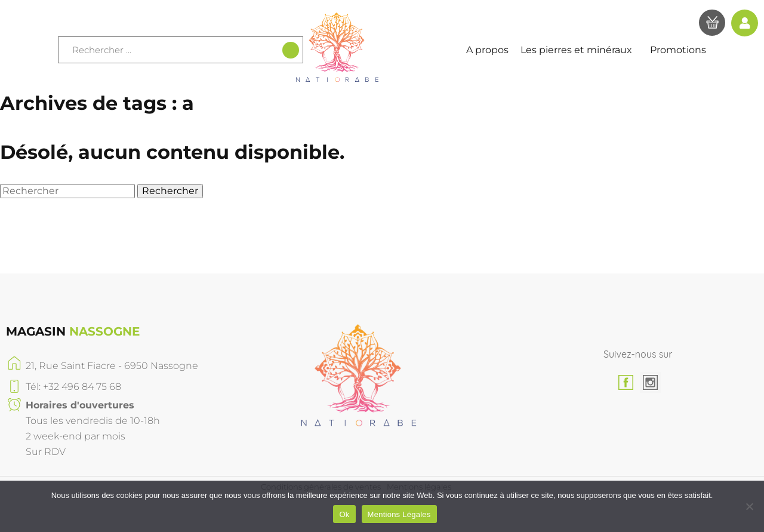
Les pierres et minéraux (579, 50)
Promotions (678, 50)
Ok (344, 514)
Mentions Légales (399, 514)
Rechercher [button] (170, 191)
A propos (487, 50)
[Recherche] (291, 50)
